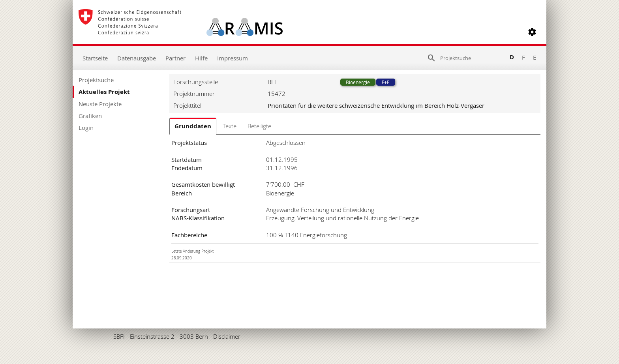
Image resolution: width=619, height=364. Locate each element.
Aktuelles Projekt (104, 92)
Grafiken (90, 116)
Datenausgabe (137, 58)
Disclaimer (227, 336)
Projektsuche (96, 80)
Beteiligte (259, 126)
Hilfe (201, 58)
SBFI (119, 336)
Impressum (233, 58)
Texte (230, 126)
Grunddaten (193, 126)
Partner (175, 58)
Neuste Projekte (100, 104)
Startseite (95, 58)
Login (86, 128)
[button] (532, 32)
